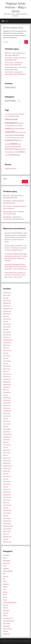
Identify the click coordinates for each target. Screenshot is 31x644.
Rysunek (5, 613)
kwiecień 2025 (7, 324)
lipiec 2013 (6, 390)
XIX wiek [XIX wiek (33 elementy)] (13, 155)
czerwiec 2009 (7, 505)
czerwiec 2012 (7, 416)
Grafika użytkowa (8, 571)
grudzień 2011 (7, 432)
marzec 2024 (7, 356)
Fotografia (6, 569)
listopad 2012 (7, 408)
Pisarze (5, 597)
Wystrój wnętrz (7, 629)
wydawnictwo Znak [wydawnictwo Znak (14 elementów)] (13, 152)
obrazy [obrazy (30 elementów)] (22, 135)
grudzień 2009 (7, 492)
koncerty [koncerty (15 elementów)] (7, 126)
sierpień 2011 (7, 440)
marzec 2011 (7, 453)
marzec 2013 (7, 400)
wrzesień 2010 (7, 468)
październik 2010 (8, 466)
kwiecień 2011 (7, 450)
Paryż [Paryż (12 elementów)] (6, 138)
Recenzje (6, 605)
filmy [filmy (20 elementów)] (23, 114)
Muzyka (5, 592)
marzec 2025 (7, 327)
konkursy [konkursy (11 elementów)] (16, 126)
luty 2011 (5, 455)
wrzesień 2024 (7, 343)
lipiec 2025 (6, 316)
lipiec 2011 (6, 442)
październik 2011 (8, 434)
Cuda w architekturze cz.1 (20, 269)
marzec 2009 (7, 513)
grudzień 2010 (7, 461)
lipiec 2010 (6, 474)
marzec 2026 (7, 295)
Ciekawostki (6, 563)
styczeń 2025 (7, 332)
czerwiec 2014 (7, 374)
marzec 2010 (7, 484)
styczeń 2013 (7, 403)
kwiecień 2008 (7, 542)
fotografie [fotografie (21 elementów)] (12, 116)
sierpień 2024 (7, 345)
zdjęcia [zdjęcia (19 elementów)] (18, 155)
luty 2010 (6, 487)
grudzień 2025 (7, 303)
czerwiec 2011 (7, 445)
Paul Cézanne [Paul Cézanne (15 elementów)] (11, 138)
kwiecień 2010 (7, 482)
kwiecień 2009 (7, 510)
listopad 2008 (7, 524)
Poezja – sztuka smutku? (15, 277)
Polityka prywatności (11, 169)
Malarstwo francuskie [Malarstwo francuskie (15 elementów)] (21, 132)
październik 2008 (8, 526)
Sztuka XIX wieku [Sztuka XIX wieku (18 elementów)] (16, 147)
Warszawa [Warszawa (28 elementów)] (8, 149)
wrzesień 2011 (7, 437)
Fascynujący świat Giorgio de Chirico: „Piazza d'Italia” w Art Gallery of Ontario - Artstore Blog (16, 267)
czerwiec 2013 (7, 392)
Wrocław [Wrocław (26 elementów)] (15, 149)
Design (5, 566)
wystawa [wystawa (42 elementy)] (21, 152)
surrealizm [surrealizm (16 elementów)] (8, 144)
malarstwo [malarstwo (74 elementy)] (10, 132)
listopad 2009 (7, 495)
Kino (4, 579)
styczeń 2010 (7, 489)
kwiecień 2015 (7, 366)
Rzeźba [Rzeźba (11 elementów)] (21, 140)
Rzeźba (5, 616)
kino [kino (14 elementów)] (19, 123)
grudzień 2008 (7, 521)
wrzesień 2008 (7, 529)
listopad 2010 (7, 463)
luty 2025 (6, 329)
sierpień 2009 (7, 500)
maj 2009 (6, 508)
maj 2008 (6, 539)
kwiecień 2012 (7, 421)
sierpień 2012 (7, 413)
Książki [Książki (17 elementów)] (13, 129)
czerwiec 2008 (7, 537)
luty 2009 (6, 516)
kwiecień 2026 (7, 293)
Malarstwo (6, 584)
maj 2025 (6, 322)
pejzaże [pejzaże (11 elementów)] (23, 138)
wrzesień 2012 (7, 411)
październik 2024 (8, 340)
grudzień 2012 (7, 406)
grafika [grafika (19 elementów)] (17, 116)
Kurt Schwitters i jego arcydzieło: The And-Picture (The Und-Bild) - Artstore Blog (15, 275)
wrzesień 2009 (7, 497)
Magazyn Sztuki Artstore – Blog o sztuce (16, 7)
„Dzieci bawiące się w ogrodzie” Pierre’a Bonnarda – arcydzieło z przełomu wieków (15, 240)
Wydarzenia (6, 626)
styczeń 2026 (7, 301)
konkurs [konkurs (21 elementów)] (12, 126)
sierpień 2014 (7, 369)
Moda (5, 590)
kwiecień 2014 (7, 377)
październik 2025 (8, 308)
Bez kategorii (7, 561)
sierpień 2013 (7, 387)
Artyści (5, 558)
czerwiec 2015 (7, 361)
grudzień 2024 (7, 335)
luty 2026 (6, 298)
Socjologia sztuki (8, 618)
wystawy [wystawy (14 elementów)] (7, 155)
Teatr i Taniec (7, 624)
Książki (5, 582)
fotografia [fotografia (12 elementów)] (7, 116)
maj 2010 (6, 479)
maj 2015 (6, 364)
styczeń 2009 (7, 518)
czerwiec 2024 (7, 350)
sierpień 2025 (7, 314)
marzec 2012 (7, 424)
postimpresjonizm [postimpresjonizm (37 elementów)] (12, 140)
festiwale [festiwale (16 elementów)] (16, 114)
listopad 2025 (7, 306)
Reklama (5, 608)
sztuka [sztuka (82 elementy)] (14, 144)
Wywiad (5, 631)
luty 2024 (6, 358)
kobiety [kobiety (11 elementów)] (22, 123)
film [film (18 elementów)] (20, 114)
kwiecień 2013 (7, 398)
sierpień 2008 (7, 531)
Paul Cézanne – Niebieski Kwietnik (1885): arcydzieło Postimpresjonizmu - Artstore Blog (16, 256)
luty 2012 (5, 426)
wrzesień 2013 (7, 385)
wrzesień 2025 (7, 311)
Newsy (5, 595)
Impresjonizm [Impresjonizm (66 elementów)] (11, 123)
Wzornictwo (6, 634)
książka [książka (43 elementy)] (8, 128)
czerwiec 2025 (7, 319)
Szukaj (5, 179)
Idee (4, 574)
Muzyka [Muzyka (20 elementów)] (17, 135)
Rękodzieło (6, 610)
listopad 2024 (7, 337)
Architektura (6, 555)
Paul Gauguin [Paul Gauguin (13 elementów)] (18, 138)
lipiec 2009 (6, 503)
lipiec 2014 (6, 371)
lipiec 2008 (6, 534)
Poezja (5, 600)
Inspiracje (6, 576)
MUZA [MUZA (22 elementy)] (7, 135)
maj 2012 (5, 419)
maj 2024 (6, 353)
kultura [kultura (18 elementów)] (17, 129)
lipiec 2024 (6, 348)
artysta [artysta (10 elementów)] (6, 114)
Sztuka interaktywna (9, 621)
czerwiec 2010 (7, 476)
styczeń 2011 (7, 458)
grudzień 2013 (7, 379)
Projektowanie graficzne (10, 603)
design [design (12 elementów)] (12, 114)
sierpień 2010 (7, 471)
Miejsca (5, 587)
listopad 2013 (7, 382)
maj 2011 (5, 447)
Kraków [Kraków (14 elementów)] (20, 126)
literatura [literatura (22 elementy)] (22, 129)
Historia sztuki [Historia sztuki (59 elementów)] (11, 119)
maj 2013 (6, 395)
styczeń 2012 (7, 429)
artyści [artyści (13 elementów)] (9, 114)
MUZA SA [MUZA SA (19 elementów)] (12, 135)
